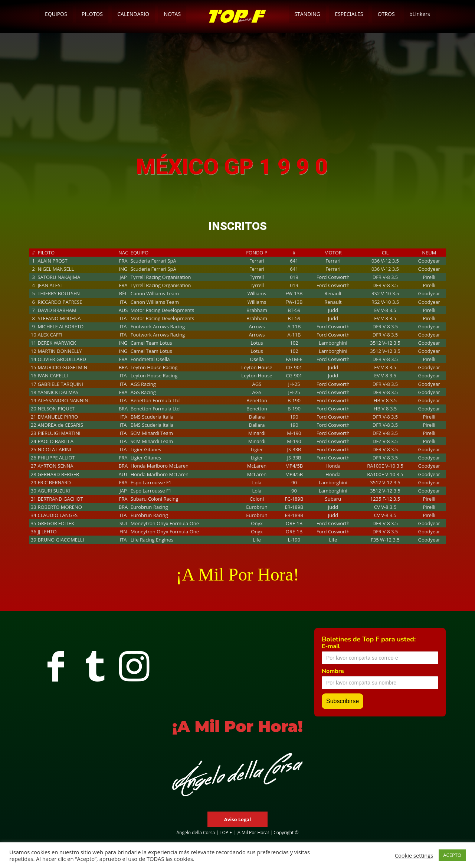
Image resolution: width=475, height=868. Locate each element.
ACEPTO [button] (452, 855)
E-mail (331, 646)
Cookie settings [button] (414, 855)
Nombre (333, 671)
